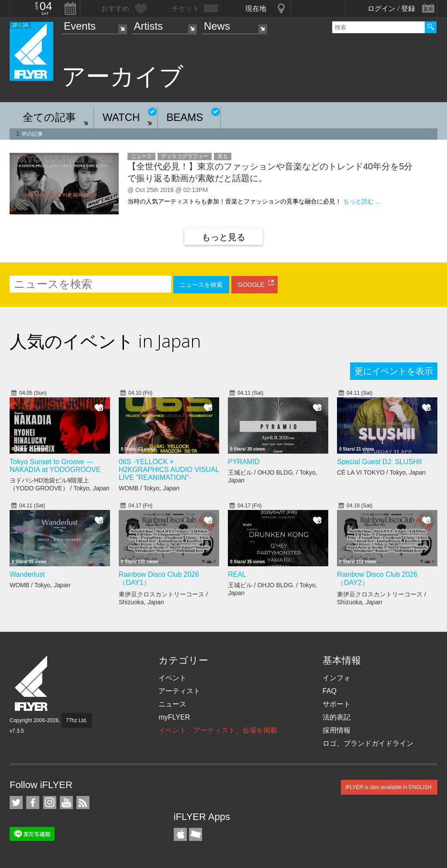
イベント (172, 678)
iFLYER (32, 684)
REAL (237, 574)
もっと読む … (362, 201)
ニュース (172, 704)
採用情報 (337, 730)
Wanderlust (27, 574)
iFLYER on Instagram (50, 803)
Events (80, 26)
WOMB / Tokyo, (149, 488)
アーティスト (179, 691)
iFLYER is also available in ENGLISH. (389, 787)
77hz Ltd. (77, 720)
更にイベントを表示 (394, 371)
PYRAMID (244, 462)
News (217, 26)
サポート (337, 704)
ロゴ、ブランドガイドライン (368, 743)
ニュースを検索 (201, 285)
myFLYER (174, 717)
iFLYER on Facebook (33, 803)
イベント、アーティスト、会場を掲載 (218, 730)
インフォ (337, 678)
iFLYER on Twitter (16, 803)
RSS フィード (83, 803)
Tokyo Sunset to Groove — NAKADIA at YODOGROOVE (55, 466)
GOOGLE (251, 285)
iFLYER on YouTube (66, 803)
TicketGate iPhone (196, 834)
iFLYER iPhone (180, 834)
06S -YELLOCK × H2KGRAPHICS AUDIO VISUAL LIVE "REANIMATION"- (169, 470)
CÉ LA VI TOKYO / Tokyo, (381, 472)
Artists (148, 26)
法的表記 (337, 717)
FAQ (330, 691)
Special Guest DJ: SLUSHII (380, 462)
